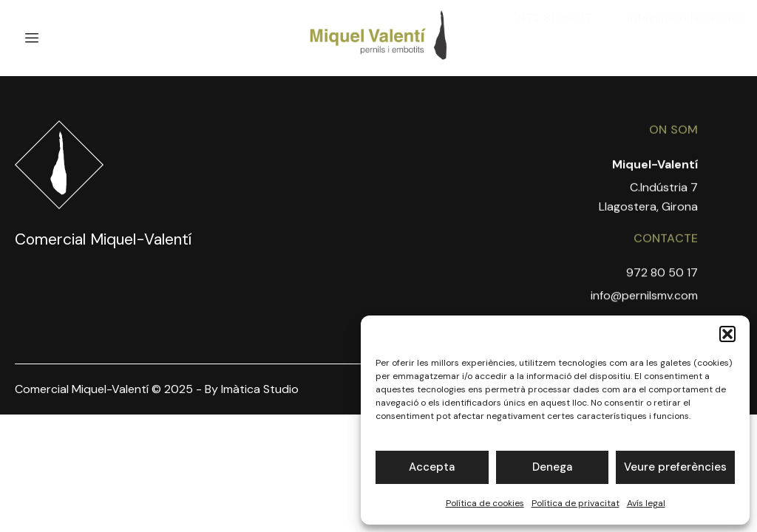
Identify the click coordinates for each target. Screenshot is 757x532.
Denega (552, 467)
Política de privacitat (576, 503)
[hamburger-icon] (31, 38)
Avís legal (646, 503)
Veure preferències (675, 467)
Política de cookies (485, 503)
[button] (727, 334)
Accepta (432, 467)
